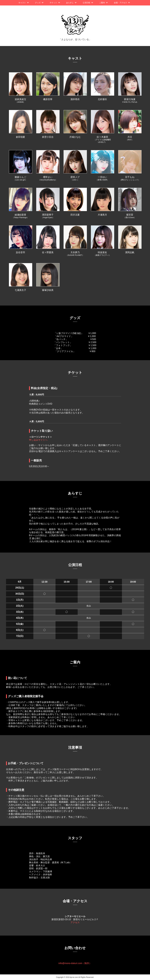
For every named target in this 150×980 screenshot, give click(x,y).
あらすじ (70, 3)
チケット (53, 3)
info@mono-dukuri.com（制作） (75, 963)
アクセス (75, 922)
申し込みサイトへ (38, 440)
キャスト (22, 3)
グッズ (38, 3)
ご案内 (102, 3)
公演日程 (86, 3)
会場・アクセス (120, 3)
